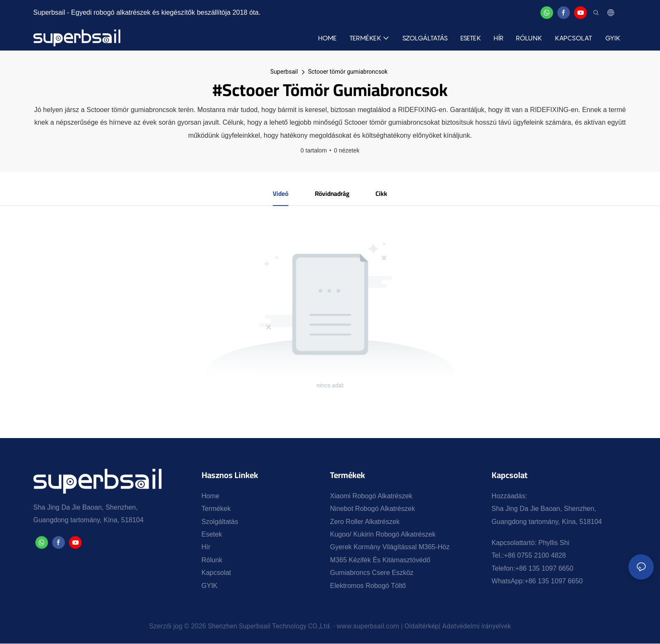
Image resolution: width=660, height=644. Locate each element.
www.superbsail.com (368, 627)
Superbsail (284, 72)
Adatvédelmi (462, 627)
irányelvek (496, 627)
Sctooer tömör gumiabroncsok (348, 72)
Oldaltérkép (422, 627)
